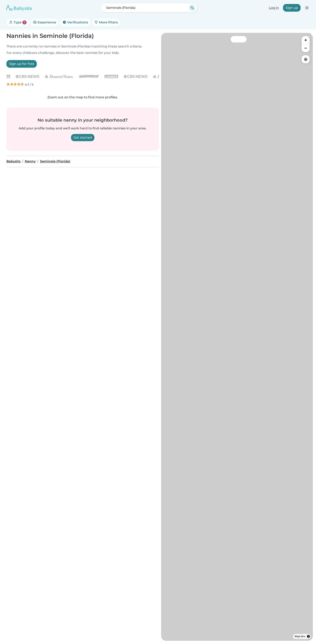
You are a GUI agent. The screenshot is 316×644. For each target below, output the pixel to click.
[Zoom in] (306, 40)
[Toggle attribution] (308, 636)
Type (18, 22)
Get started (83, 137)
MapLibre (300, 636)
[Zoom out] (306, 48)
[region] (237, 337)
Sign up (292, 8)
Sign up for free (22, 64)
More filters (106, 22)
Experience (44, 22)
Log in (274, 8)
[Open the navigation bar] (307, 8)
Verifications (75, 22)
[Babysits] (19, 8)
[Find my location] (306, 59)
